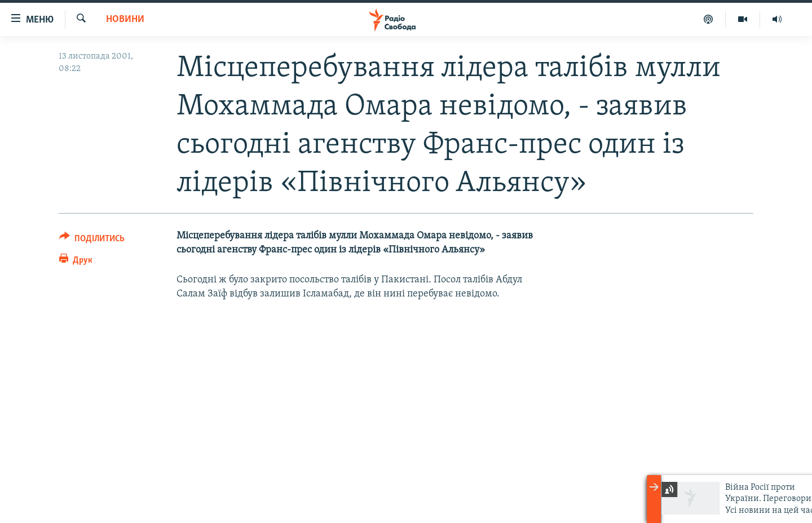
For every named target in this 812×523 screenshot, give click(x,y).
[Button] (92, 240)
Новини (125, 19)
